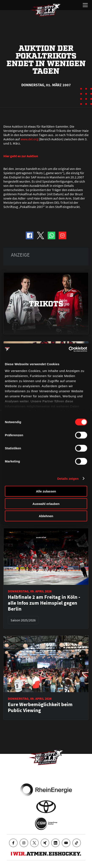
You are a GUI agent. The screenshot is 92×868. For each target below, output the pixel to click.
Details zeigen (68, 478)
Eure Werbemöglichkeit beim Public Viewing (40, 707)
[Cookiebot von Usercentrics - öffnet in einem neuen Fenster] (69, 349)
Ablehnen (46, 516)
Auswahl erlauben (46, 504)
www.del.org (29, 139)
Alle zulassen (46, 491)
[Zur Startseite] (46, 10)
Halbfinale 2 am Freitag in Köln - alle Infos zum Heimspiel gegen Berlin (44, 603)
